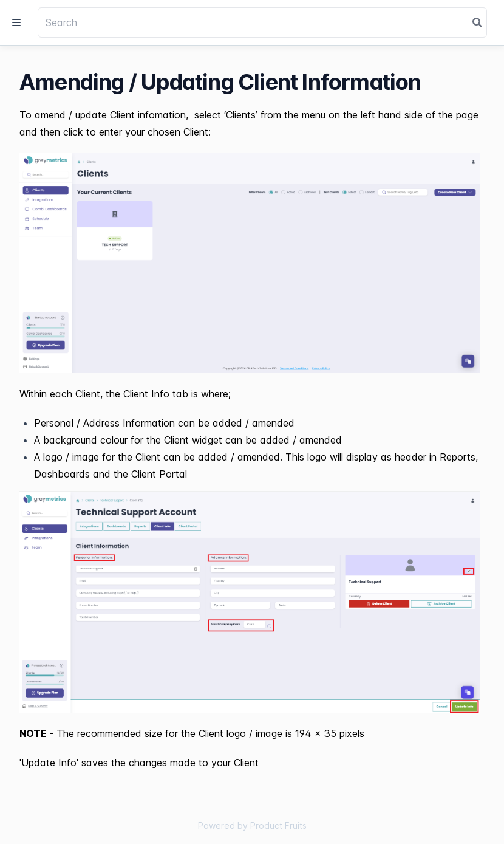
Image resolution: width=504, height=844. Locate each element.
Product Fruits (278, 825)
